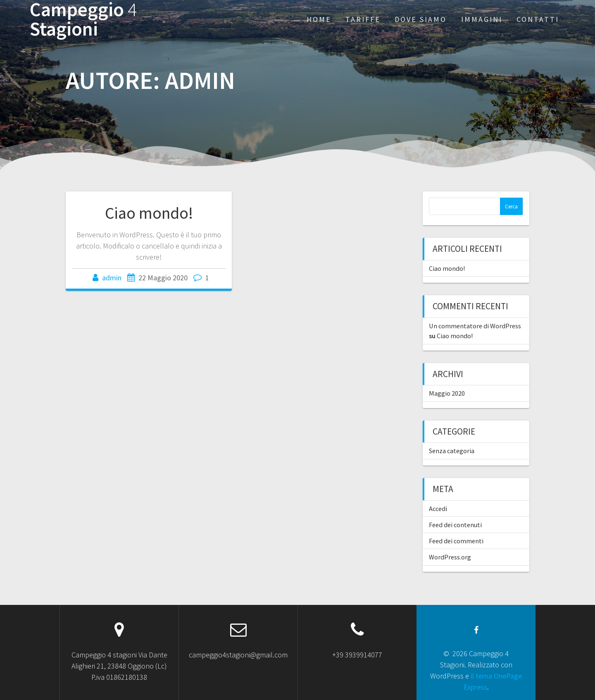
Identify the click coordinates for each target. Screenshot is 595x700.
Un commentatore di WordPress (475, 326)
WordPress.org (450, 557)
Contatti (538, 19)
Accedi (438, 509)
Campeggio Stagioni (83, 19)
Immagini (482, 19)
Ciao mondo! (149, 213)
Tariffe (363, 19)
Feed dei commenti (456, 541)
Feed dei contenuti (455, 525)
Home (319, 19)
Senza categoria (452, 451)
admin (112, 278)
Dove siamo (421, 19)
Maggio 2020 (447, 393)
